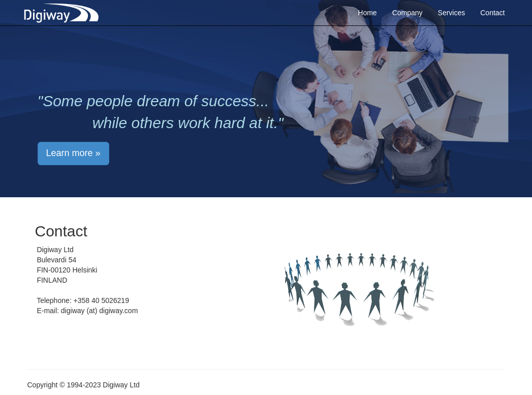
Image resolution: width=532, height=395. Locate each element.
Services (452, 13)
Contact (492, 13)
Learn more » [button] (73, 153)
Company (408, 13)
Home (367, 13)
